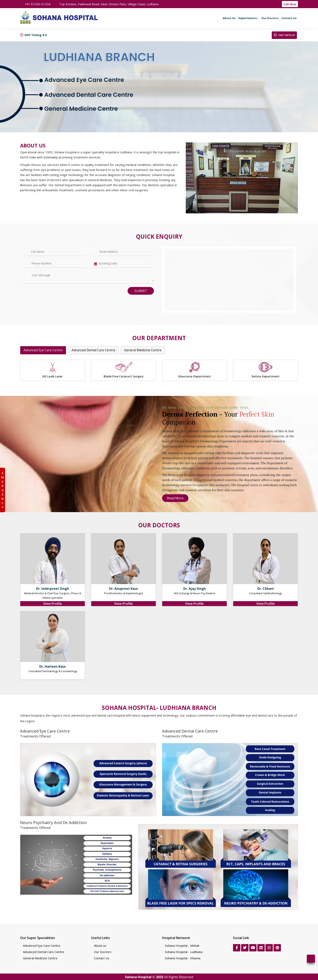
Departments (248, 18)
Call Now (290, 4)
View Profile (53, 603)
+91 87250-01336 (35, 4)
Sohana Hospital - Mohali (182, 945)
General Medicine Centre (144, 350)
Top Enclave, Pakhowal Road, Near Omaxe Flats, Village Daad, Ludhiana (107, 4)
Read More (175, 498)
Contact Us (289, 18)
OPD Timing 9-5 (36, 35)
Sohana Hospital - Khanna (183, 958)
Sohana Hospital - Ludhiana (184, 952)
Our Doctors (270, 18)
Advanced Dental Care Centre (94, 350)
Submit (141, 291)
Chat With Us (284, 35)
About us (100, 945)
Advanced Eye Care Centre (43, 350)
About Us (229, 18)
